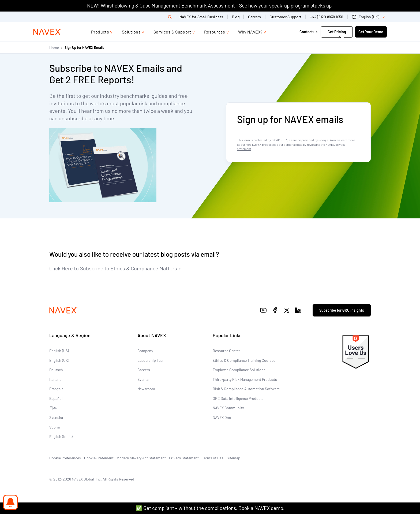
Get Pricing (337, 32)
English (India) (61, 436)
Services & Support (172, 32)
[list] (369, 17)
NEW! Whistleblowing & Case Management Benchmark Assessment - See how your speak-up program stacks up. (210, 5)
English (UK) (59, 360)
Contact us (308, 32)
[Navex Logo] (47, 32)
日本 (53, 408)
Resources (215, 32)
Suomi (55, 427)
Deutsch (56, 370)
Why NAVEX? (250, 32)
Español (56, 398)
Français (56, 389)
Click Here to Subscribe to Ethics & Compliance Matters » (115, 268)
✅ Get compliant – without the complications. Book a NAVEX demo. (210, 508)
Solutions (131, 32)
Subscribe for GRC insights (342, 310)
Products (100, 32)
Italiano (55, 379)
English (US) (59, 351)
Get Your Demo (371, 32)
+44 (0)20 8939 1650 (327, 17)
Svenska (56, 417)
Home (54, 48)
